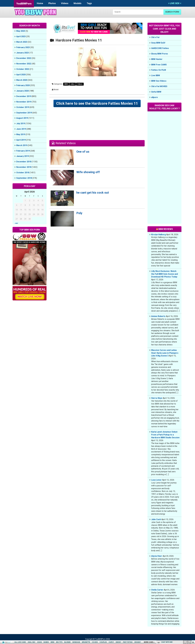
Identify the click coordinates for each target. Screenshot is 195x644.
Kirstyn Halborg (158, 235)
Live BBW (156, 75)
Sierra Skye (157, 398)
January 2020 (23, 91)
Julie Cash (156, 519)
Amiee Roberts (158, 316)
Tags (89, 3)
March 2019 (22, 145)
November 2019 (24, 102)
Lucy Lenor (156, 480)
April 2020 (21, 75)
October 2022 (23, 69)
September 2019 (24, 113)
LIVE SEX (175, 3)
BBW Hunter (157, 59)
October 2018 (23, 173)
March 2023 (22, 42)
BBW (66, 84)
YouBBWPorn (24, 4)
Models (77, 3)
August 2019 (22, 118)
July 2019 (21, 123)
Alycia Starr (157, 556)
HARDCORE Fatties (160, 48)
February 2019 (23, 151)
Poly (79, 213)
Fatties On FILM (159, 70)
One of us (83, 152)
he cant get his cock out (93, 193)
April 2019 (21, 140)
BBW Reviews (166, 229)
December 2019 (24, 96)
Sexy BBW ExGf (158, 43)
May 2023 (21, 31)
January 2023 (23, 53)
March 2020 (22, 80)
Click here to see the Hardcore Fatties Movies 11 (97, 103)
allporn (154, 97)
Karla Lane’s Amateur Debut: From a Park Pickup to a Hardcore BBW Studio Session (165, 435)
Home (40, 3)
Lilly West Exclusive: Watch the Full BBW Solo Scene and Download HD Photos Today (165, 274)
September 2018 (24, 178)
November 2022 (24, 64)
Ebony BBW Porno (160, 54)
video (73, 84)
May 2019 (21, 134)
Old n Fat (155, 37)
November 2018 (24, 167)
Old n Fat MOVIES (159, 86)
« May (16, 223)
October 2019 (23, 107)
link (193, 605)
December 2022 (24, 58)
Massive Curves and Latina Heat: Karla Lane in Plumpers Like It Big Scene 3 (165, 353)
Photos (52, 3)
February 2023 (23, 47)
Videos (65, 3)
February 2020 (23, 85)
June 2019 (21, 129)
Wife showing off (88, 172)
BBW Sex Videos (159, 81)
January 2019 (23, 156)
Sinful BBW (156, 92)
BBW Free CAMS (159, 65)
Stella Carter (157, 590)
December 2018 (24, 162)
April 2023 (21, 36)
